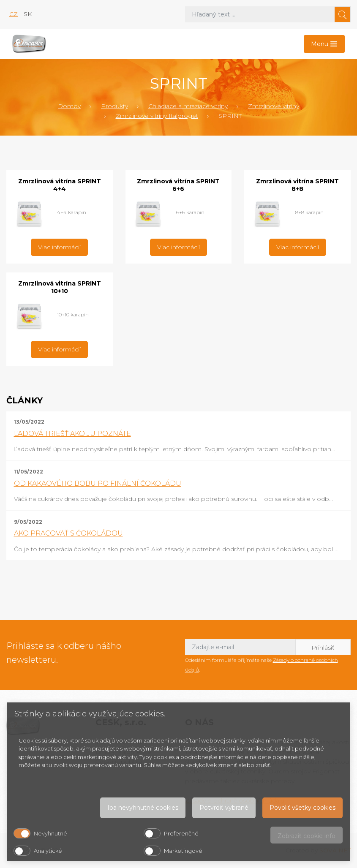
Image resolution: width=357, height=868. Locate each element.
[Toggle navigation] (324, 44)
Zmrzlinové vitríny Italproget (157, 116)
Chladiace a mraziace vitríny (188, 106)
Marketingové (183, 851)
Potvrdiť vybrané (224, 808)
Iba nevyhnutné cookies (143, 808)
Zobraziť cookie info (307, 836)
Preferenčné (181, 833)
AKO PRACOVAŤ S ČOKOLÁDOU (68, 533)
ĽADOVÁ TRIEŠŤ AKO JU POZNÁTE (72, 434)
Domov (69, 106)
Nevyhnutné (50, 833)
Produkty (114, 106)
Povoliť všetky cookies (302, 808)
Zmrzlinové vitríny (274, 106)
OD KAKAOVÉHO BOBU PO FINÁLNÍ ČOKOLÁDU (98, 483)
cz (14, 14)
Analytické (48, 851)
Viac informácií (59, 247)
